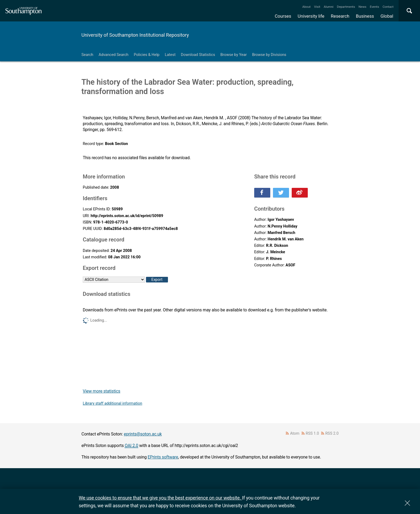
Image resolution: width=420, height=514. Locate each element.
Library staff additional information (112, 403)
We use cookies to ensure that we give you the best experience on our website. (160, 498)
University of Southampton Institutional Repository (135, 35)
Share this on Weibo (300, 193)
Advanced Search (113, 55)
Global (387, 16)
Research (340, 16)
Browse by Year (234, 55)
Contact (388, 7)
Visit (317, 7)
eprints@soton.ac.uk (143, 434)
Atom (295, 433)
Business (365, 16)
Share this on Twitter (281, 193)
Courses (283, 16)
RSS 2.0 (332, 433)
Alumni (328, 7)
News (362, 7)
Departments (346, 7)
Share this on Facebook (262, 193)
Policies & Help (147, 55)
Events (375, 7)
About (307, 7)
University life (311, 16)
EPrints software (163, 457)
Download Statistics (198, 55)
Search (87, 55)
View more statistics (102, 391)
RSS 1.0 (312, 433)
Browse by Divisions (269, 55)
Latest (170, 55)
